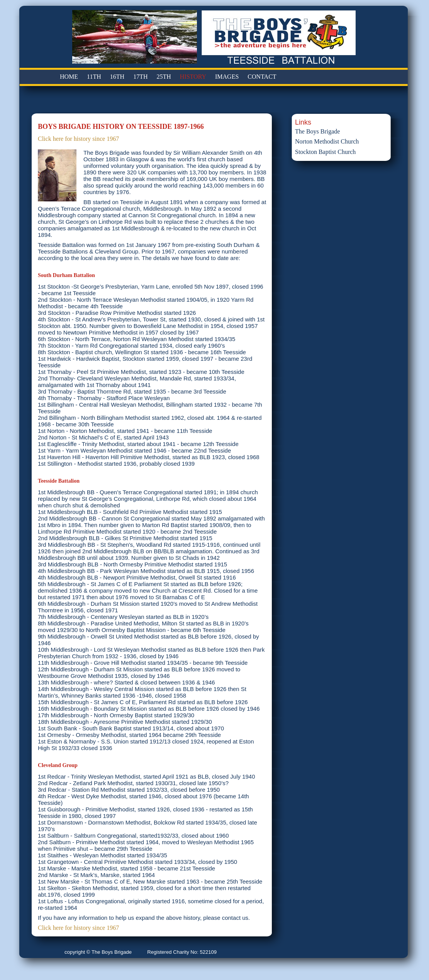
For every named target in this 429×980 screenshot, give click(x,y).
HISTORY (193, 77)
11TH (94, 77)
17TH (140, 77)
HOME (69, 77)
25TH (164, 77)
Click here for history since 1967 (78, 139)
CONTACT (262, 77)
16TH (117, 77)
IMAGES (227, 77)
